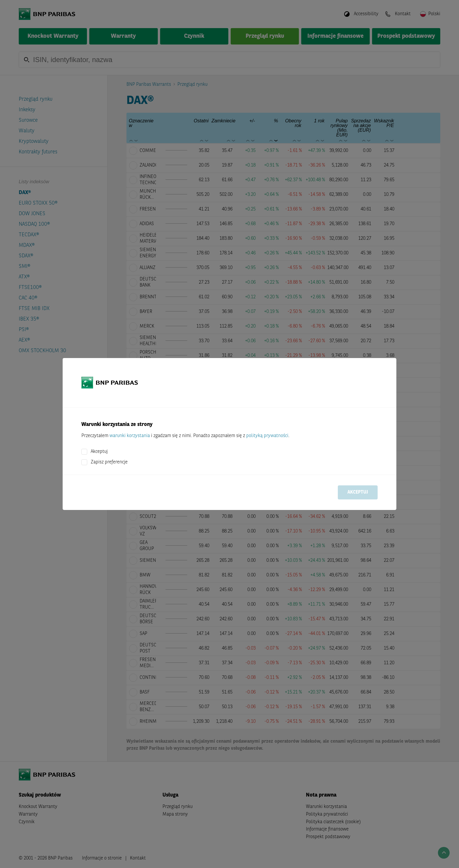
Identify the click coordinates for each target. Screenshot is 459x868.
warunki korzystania (130, 436)
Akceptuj (99, 452)
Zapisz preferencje (109, 462)
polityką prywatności (267, 436)
